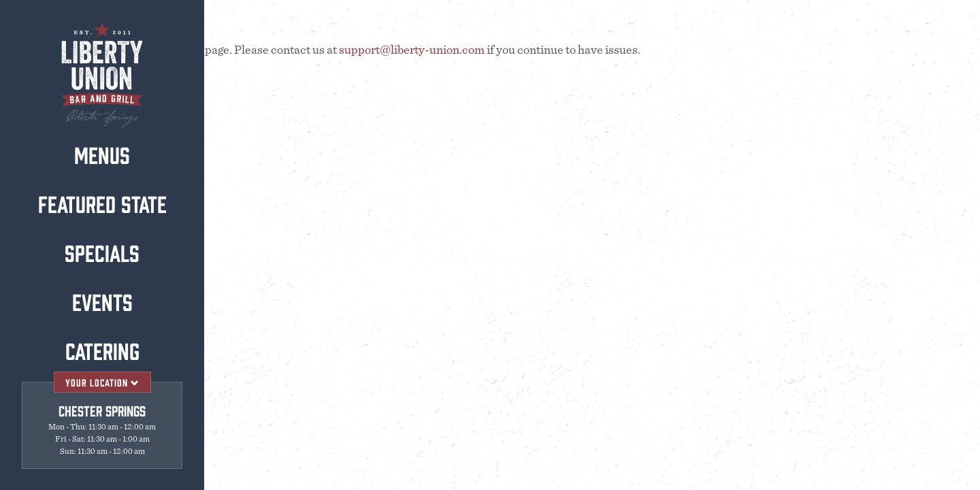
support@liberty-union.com (412, 50)
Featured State (102, 203)
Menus (101, 154)
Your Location (102, 382)
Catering (102, 350)
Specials (101, 252)
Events (102, 301)
